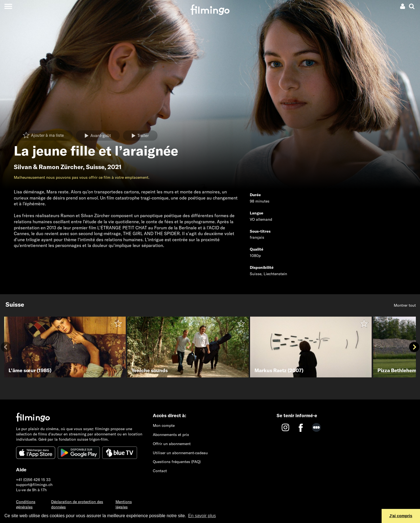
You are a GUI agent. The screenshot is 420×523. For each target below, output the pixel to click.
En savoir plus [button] (202, 516)
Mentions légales (124, 504)
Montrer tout (405, 305)
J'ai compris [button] (401, 516)
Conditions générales (26, 504)
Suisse (95, 167)
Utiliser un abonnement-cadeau (180, 453)
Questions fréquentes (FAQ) (177, 462)
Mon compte (164, 425)
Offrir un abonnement (172, 444)
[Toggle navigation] (8, 6)
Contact (160, 471)
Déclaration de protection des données (77, 504)
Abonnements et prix (171, 435)
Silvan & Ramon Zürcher (48, 167)
